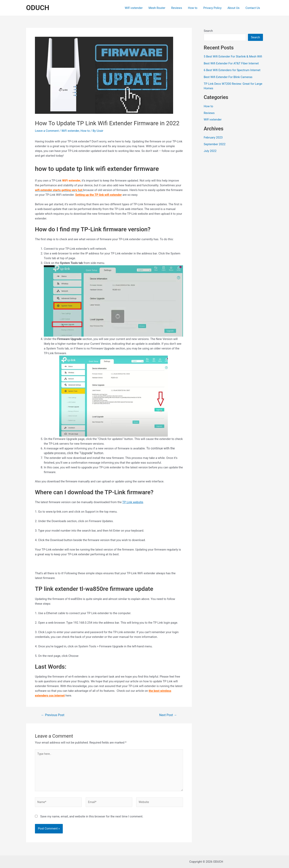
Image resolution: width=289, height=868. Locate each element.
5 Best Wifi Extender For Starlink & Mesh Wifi (233, 56)
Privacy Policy (212, 8)
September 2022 (215, 144)
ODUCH (38, 8)
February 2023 (213, 137)
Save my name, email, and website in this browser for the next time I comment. (92, 818)
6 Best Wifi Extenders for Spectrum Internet (232, 70)
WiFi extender (134, 8)
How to (193, 8)
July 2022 (210, 151)
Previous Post (53, 715)
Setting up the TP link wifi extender (99, 195)
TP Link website (133, 502)
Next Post (168, 715)
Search (208, 31)
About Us (233, 8)
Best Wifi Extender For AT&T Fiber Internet (231, 63)
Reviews (177, 8)
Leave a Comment (47, 131)
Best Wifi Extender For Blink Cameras (228, 77)
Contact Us (253, 8)
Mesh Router (157, 8)
